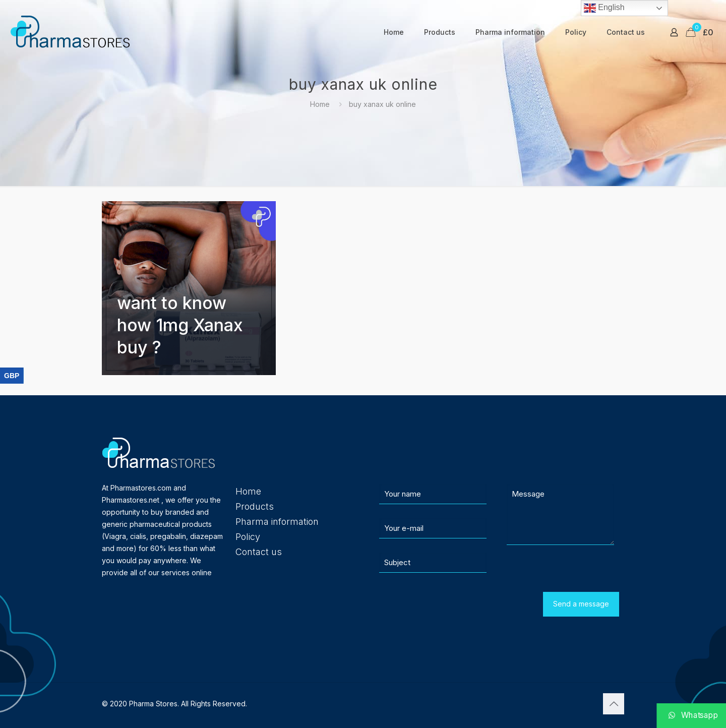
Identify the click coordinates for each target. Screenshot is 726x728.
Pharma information (277, 522)
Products (255, 506)
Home (320, 104)
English (604, 8)
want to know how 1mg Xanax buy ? (180, 325)
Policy (248, 537)
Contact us (259, 552)
